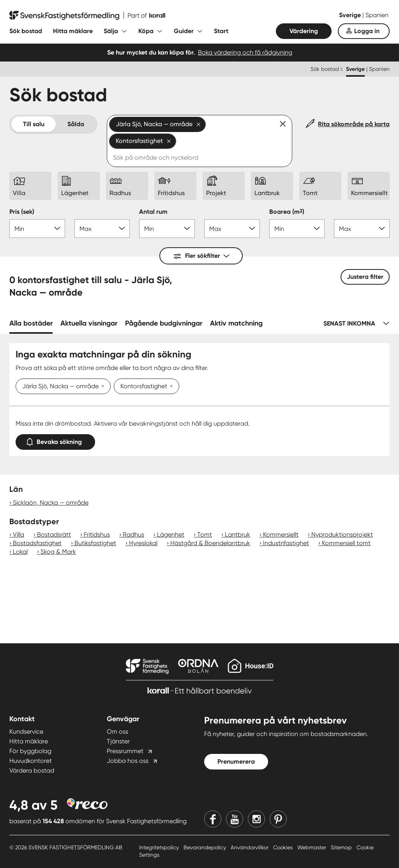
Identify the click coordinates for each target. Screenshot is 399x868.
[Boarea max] (362, 229)
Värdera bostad (32, 770)
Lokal (20, 552)
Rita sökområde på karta (354, 124)
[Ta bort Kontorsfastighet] (170, 387)
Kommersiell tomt (346, 543)
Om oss (117, 732)
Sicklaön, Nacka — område (51, 503)
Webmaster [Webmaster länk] (312, 847)
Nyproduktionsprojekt (342, 534)
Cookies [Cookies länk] (284, 847)
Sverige (351, 15)
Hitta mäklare (73, 31)
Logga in (367, 31)
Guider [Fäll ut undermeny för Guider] (184, 31)
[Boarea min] (297, 229)
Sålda (76, 124)
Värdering (304, 31)
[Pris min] (37, 229)
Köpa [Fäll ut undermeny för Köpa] (146, 31)
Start (221, 31)
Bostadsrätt (54, 534)
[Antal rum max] (232, 229)
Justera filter (365, 277)
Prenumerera (236, 761)
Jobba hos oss (128, 761)
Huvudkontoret (31, 761)
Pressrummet (125, 751)
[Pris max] (102, 229)
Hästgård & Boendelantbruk (210, 543)
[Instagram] (256, 819)
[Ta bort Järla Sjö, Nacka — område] (101, 387)
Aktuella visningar (89, 323)
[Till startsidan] (87, 16)
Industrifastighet (286, 543)
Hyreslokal (143, 543)
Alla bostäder (31, 323)
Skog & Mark (58, 552)
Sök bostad (26, 31)
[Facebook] (213, 819)
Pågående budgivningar (164, 323)
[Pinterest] (278, 819)
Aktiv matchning (236, 323)
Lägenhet (171, 534)
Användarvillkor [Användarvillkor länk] (250, 847)
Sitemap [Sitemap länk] (342, 847)
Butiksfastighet (95, 543)
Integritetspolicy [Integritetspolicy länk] (160, 847)
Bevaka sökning (55, 440)
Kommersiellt (281, 534)
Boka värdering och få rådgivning (245, 52)
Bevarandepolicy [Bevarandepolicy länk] (206, 847)
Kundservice (26, 732)
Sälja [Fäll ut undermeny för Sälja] (111, 31)
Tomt (205, 534)
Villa (19, 534)
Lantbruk (237, 534)
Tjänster (118, 741)
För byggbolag (30, 751)
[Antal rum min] (167, 229)
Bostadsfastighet (37, 543)
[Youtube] (235, 819)
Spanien (377, 15)
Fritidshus (97, 534)
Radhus (133, 534)
